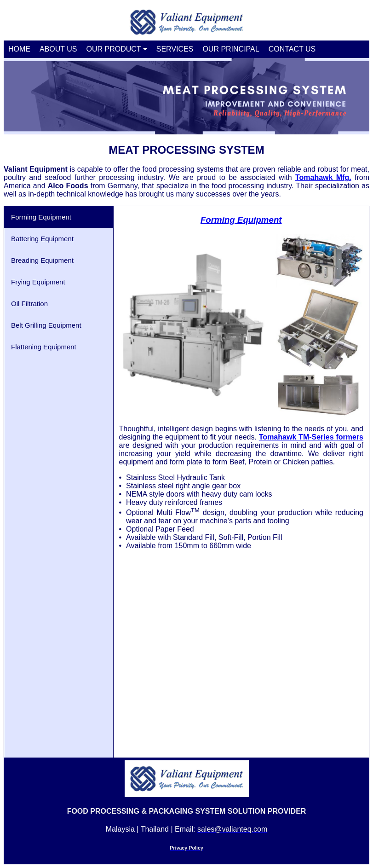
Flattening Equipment (44, 347)
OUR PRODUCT (117, 49)
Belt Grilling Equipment (46, 325)
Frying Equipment (38, 282)
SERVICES (175, 49)
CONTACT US (292, 49)
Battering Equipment (42, 239)
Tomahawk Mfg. (323, 177)
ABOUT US (58, 49)
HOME (19, 49)
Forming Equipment (41, 217)
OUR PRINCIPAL (231, 49)
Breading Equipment (42, 260)
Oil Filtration (29, 304)
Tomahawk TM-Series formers (311, 437)
